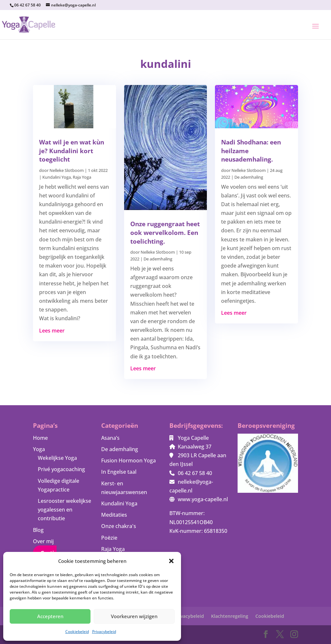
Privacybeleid (104, 632)
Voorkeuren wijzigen (134, 616)
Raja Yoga (82, 177)
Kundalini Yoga (57, 177)
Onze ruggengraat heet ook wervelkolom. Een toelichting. (165, 232)
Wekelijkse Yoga (57, 458)
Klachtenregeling (230, 616)
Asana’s (110, 438)
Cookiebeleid (77, 632)
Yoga (39, 449)
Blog (38, 530)
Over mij (43, 541)
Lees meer (52, 331)
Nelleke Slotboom (67, 170)
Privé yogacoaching (61, 469)
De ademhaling (158, 259)
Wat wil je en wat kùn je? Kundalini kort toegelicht (72, 151)
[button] (171, 561)
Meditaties (114, 515)
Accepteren (50, 616)
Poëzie (109, 538)
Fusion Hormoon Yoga (128, 460)
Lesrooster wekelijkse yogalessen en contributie (64, 510)
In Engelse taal (119, 472)
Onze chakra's (119, 526)
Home (40, 438)
